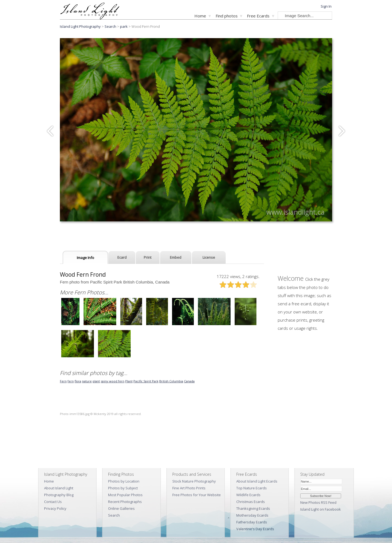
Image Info (85, 258)
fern (71, 381)
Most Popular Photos (125, 495)
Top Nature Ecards (252, 488)
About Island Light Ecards (257, 481)
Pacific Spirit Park (146, 381)
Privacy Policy (55, 508)
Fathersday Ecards (252, 522)
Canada (189, 381)
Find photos (227, 16)
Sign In (326, 6)
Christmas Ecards (251, 502)
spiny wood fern (113, 381)
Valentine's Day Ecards (255, 529)
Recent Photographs (125, 502)
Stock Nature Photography (194, 481)
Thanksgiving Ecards (253, 508)
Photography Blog (59, 495)
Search (114, 515)
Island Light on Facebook (321, 509)
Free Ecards (258, 16)
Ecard (122, 257)
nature (87, 381)
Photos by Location (124, 481)
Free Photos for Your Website (197, 495)
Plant (129, 381)
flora (78, 381)
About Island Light (59, 488)
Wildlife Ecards (248, 495)
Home (200, 16)
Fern (63, 381)
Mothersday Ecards (252, 515)
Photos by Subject (123, 488)
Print (148, 257)
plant (96, 381)
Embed (176, 257)
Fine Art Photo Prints (189, 488)
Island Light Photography (80, 26)
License (209, 257)
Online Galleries (121, 508)
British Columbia (171, 381)
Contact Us (53, 502)
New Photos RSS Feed (318, 502)
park (124, 26)
